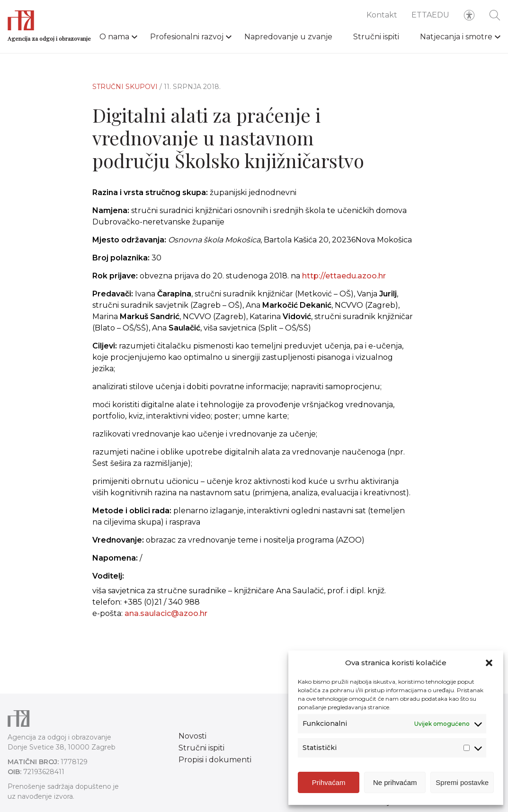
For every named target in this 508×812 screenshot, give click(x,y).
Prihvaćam (329, 783)
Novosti (192, 736)
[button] (489, 663)
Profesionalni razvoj (187, 37)
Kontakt (382, 15)
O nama (114, 37)
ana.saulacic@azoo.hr (166, 613)
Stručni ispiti (376, 37)
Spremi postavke (462, 783)
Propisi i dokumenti (215, 760)
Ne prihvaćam (395, 783)
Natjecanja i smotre (456, 37)
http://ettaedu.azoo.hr (344, 276)
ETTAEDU (430, 15)
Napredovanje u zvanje (288, 37)
